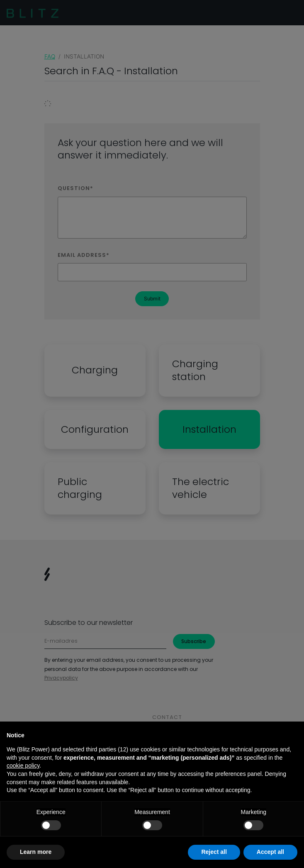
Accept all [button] (270, 852)
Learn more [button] (36, 852)
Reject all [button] (214, 852)
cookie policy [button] (23, 766)
